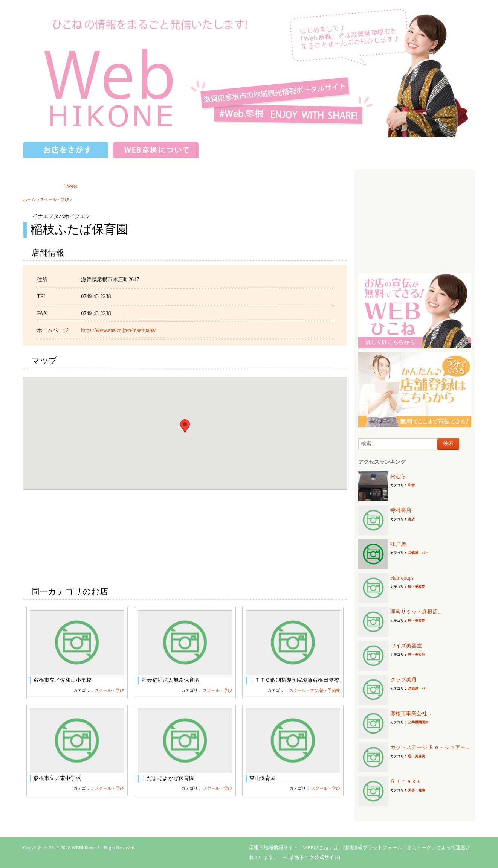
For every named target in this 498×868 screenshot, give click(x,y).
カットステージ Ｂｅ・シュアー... (430, 747)
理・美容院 (416, 587)
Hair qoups (402, 578)
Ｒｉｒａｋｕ (406, 781)
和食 (411, 485)
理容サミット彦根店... (416, 612)
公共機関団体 (418, 722)
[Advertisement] (415, 220)
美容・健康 (416, 790)
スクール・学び (54, 199)
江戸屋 (398, 544)
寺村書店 (401, 510)
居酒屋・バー (418, 553)
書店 (411, 519)
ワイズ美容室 (406, 646)
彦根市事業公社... (411, 713)
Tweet (71, 186)
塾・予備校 (330, 690)
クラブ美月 (403, 680)
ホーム (29, 199)
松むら (398, 476)
